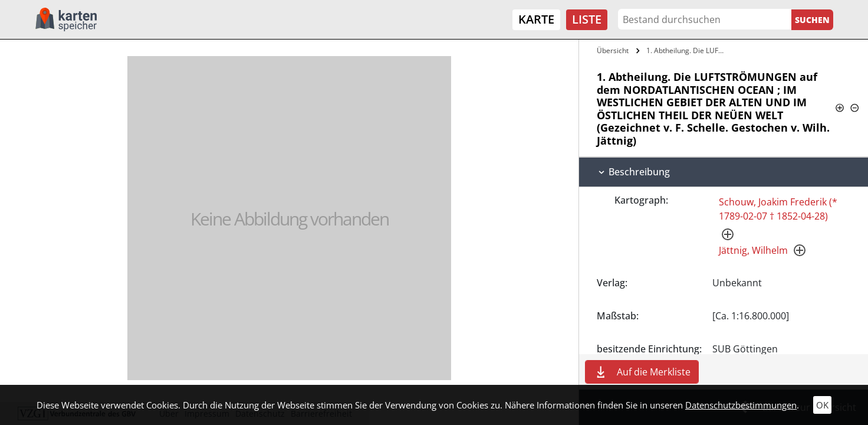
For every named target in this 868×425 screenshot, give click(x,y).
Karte (536, 19)
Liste (587, 19)
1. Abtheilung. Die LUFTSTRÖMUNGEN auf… (688, 50)
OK (822, 405)
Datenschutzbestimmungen (741, 405)
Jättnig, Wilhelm (753, 250)
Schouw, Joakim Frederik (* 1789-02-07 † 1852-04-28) (778, 209)
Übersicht (613, 50)
